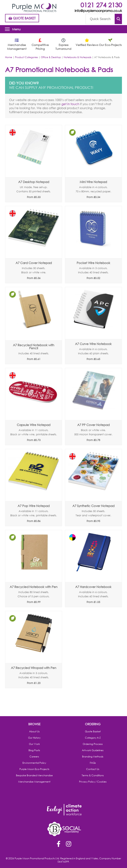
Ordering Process (93, 744)
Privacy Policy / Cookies (93, 782)
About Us (34, 732)
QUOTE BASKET (22, 18)
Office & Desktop (51, 57)
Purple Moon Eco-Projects (34, 769)
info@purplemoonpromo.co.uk (98, 11)
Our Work (34, 744)
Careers (34, 757)
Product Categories (26, 57)
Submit (118, 19)
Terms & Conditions (93, 775)
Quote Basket (93, 732)
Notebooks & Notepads (78, 57)
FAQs (93, 763)
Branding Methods (93, 757)
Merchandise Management (34, 782)
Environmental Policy (34, 763)
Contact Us (93, 769)
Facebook (58, 844)
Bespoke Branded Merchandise (34, 775)
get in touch (70, 104)
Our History (34, 738)
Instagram (69, 844)
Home (9, 57)
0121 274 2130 (101, 5)
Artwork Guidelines (93, 750)
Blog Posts (34, 750)
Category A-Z (93, 738)
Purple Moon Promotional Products (34, 7)
